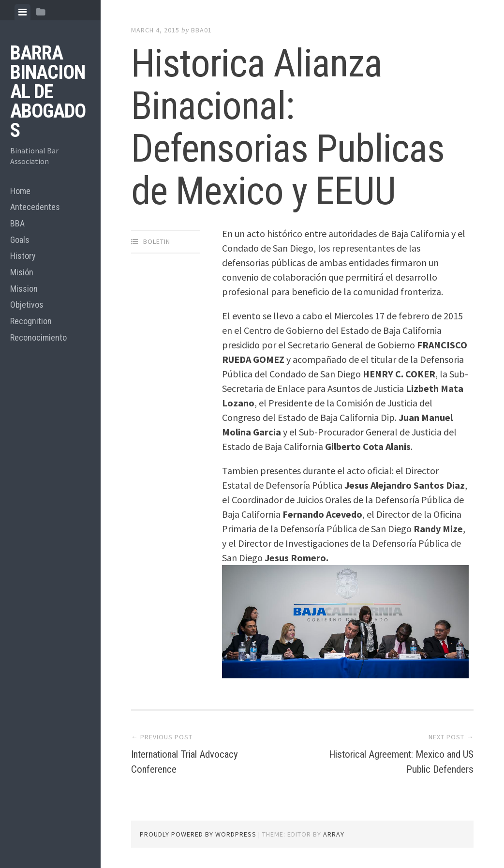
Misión (22, 272)
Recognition (31, 321)
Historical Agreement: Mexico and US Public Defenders (400, 761)
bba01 (201, 30)
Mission (24, 289)
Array (334, 834)
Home (20, 191)
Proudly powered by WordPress (198, 834)
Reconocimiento (38, 337)
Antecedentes (35, 207)
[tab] (22, 12)
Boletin (157, 241)
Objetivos (27, 305)
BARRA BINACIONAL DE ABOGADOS (48, 92)
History (23, 256)
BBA (17, 223)
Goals (20, 240)
